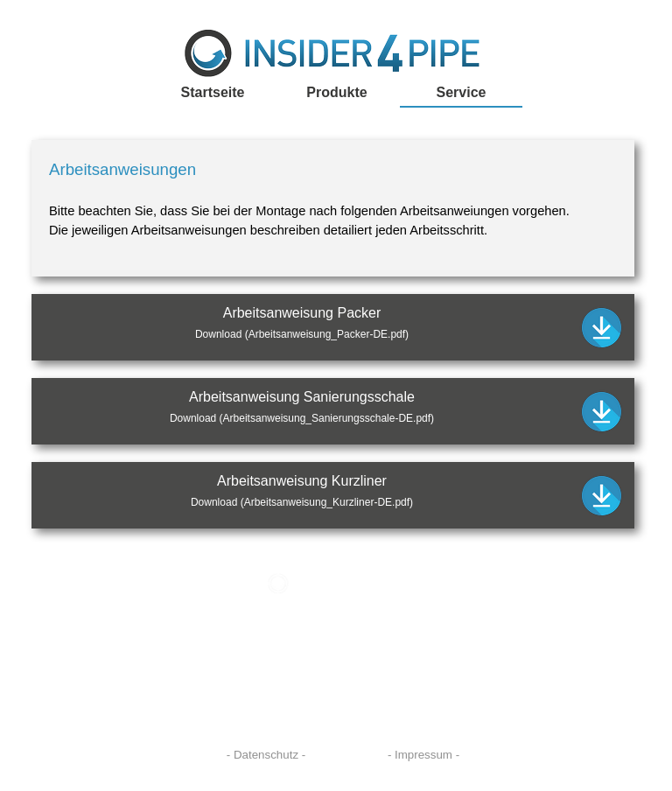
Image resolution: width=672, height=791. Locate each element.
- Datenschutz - (266, 755)
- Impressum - (423, 755)
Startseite (213, 92)
